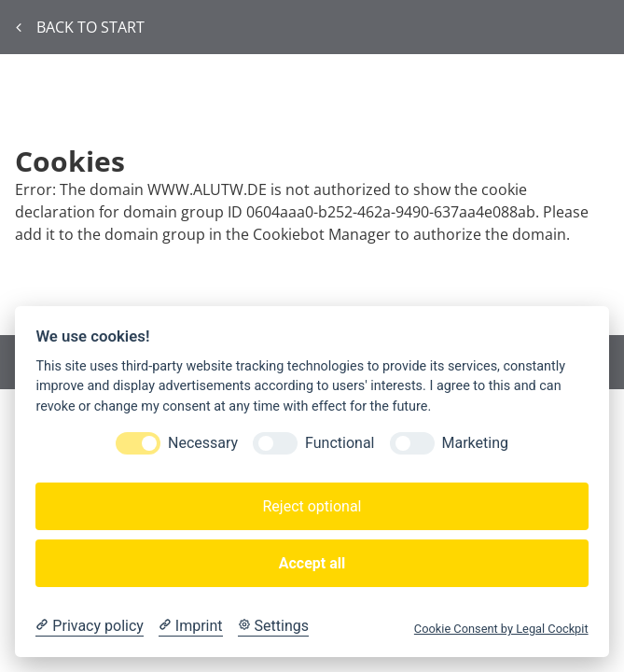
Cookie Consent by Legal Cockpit (501, 629)
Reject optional (312, 506)
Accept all (312, 563)
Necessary (203, 443)
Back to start (80, 27)
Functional (340, 443)
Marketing (475, 443)
